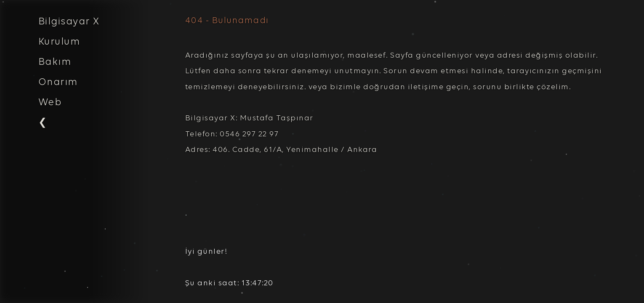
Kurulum (59, 42)
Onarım (58, 82)
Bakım (55, 62)
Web (50, 103)
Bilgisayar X (69, 22)
